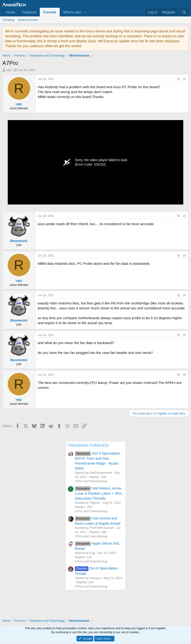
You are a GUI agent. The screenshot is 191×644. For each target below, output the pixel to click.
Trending (8, 20)
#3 (185, 256)
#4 (185, 295)
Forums (50, 12)
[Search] (184, 12)
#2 (185, 216)
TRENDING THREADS (88, 445)
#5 (185, 335)
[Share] (178, 79)
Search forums (28, 20)
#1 (185, 79)
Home (11, 12)
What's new (72, 12)
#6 (185, 375)
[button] (85, 12)
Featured (29, 12)
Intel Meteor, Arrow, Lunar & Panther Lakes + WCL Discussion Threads (99, 493)
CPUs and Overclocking (91, 481)
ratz (9, 70)
